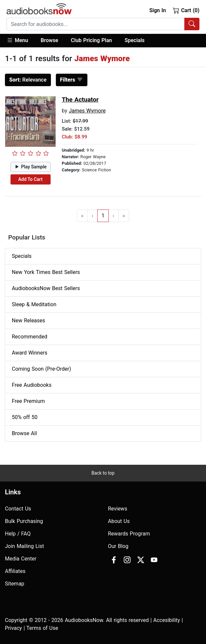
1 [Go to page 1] (103, 216)
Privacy (13, 628)
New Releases (28, 321)
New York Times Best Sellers (46, 272)
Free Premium (28, 401)
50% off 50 (25, 417)
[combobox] (103, 24)
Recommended (30, 337)
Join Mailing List (24, 546)
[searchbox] (96, 24)
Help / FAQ (18, 534)
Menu (17, 40)
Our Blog (118, 546)
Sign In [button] (157, 10)
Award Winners (30, 353)
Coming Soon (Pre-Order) (41, 369)
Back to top (103, 473)
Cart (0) (186, 10)
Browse (49, 40)
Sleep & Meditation (34, 304)
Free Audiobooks (32, 385)
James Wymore (87, 111)
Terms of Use (42, 628)
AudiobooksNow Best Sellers (46, 288)
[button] (21, 41)
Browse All (24, 433)
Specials (135, 40)
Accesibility (167, 620)
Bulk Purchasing (24, 521)
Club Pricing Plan (92, 40)
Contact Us (18, 509)
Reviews (118, 509)
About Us (119, 521)
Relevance (28, 80)
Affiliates (15, 571)
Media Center (21, 559)
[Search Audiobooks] (192, 24)
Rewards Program (129, 534)
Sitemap (15, 584)
